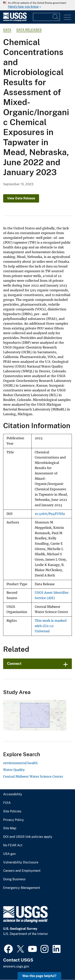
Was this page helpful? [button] (39, 976)
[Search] (56, 17)
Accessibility (13, 794)
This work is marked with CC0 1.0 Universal (51, 626)
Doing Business (14, 879)
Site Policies (12, 811)
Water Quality (14, 770)
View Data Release (21, 198)
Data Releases (29, 30)
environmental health (20, 763)
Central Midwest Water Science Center (33, 776)
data (7, 30)
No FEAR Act (13, 845)
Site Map (10, 828)
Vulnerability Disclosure (21, 862)
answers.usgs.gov (16, 966)
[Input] (46, 17)
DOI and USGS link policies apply (28, 837)
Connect (14, 664)
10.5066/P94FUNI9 (50, 514)
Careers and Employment (22, 871)
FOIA (7, 803)
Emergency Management (22, 888)
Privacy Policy (14, 820)
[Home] (15, 20)
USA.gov (9, 854)
